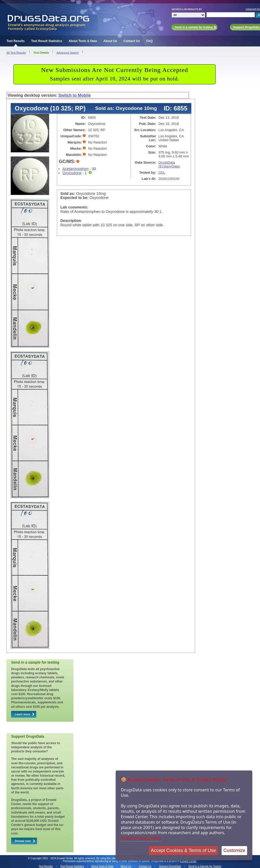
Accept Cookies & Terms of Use (183, 850)
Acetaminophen (76, 169)
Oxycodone (72, 173)
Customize (234, 850)
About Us (110, 41)
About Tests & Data (83, 41)
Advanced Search (68, 53)
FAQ (150, 41)
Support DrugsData (170, 866)
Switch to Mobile (74, 95)
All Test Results (16, 53)
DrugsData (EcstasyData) (169, 164)
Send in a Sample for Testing (205, 866)
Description (71, 221)
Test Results (15, 41)
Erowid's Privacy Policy (141, 838)
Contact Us (132, 41)
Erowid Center (188, 861)
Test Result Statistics (47, 41)
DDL (162, 172)
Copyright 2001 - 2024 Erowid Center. (52, 858)
